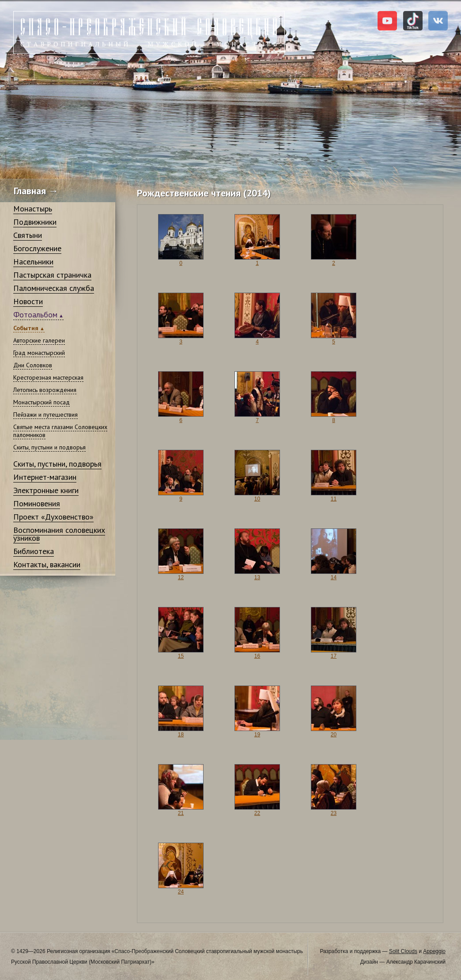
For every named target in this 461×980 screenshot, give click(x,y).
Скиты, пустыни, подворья (57, 464)
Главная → (36, 191)
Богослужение (37, 248)
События (26, 328)
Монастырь (33, 209)
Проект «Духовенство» (53, 517)
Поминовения (37, 503)
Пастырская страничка (52, 275)
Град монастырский (39, 353)
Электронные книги (46, 490)
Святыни (28, 235)
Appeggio (434, 951)
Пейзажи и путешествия (45, 415)
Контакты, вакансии (47, 564)
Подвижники (35, 222)
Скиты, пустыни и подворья (49, 447)
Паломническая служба (54, 288)
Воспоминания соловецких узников (59, 534)
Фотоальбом (35, 315)
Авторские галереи (39, 340)
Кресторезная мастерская (48, 377)
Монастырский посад (42, 402)
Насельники (33, 262)
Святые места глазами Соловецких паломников (60, 431)
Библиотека (34, 551)
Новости (28, 301)
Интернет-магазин (45, 477)
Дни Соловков (33, 365)
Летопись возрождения (45, 390)
